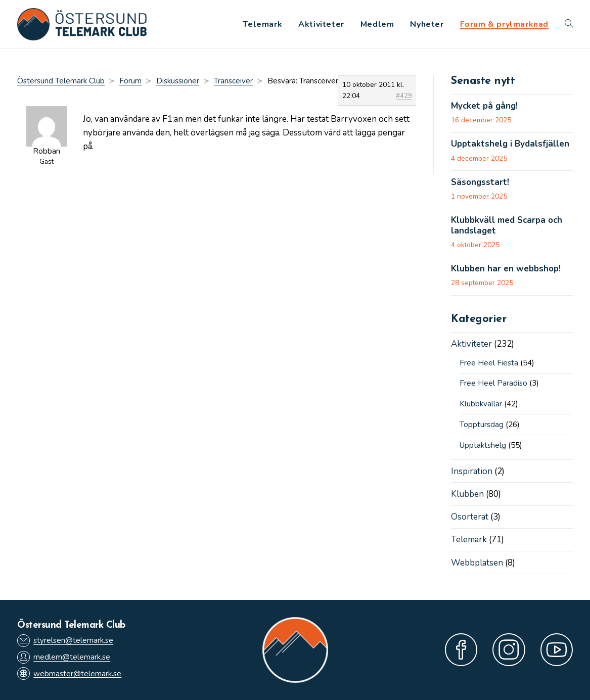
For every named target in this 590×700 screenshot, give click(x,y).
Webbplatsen (477, 563)
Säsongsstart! (480, 182)
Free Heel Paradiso (493, 383)
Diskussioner (178, 81)
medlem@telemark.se (64, 657)
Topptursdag (482, 425)
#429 (404, 96)
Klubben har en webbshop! (506, 269)
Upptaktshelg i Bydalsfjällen (510, 144)
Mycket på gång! (484, 106)
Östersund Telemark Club (61, 81)
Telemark (469, 540)
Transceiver (233, 81)
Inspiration (472, 471)
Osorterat (470, 517)
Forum (130, 81)
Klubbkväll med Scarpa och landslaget (507, 226)
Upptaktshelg (483, 445)
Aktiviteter (471, 344)
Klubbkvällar (481, 404)
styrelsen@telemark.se (65, 641)
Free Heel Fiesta (489, 363)
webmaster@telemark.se (69, 673)
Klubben (467, 494)
